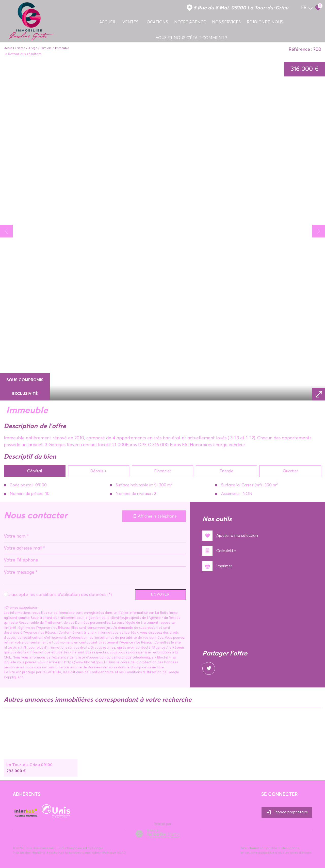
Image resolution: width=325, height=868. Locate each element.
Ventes (130, 22)
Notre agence (190, 22)
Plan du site (21, 853)
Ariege (33, 48)
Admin (97, 853)
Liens (86, 853)
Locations (156, 22)
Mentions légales (44, 853)
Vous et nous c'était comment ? (191, 38)
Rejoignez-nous (265, 22)
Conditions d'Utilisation (143, 672)
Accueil (108, 22)
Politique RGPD (114, 853)
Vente (21, 48)
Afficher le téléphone (154, 516)
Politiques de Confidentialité (91, 672)
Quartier (290, 471)
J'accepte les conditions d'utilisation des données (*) (60, 595)
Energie (226, 471)
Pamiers (46, 48)
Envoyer (160, 595)
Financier (162, 471)
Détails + (99, 471)
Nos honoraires (70, 853)
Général (35, 471)
